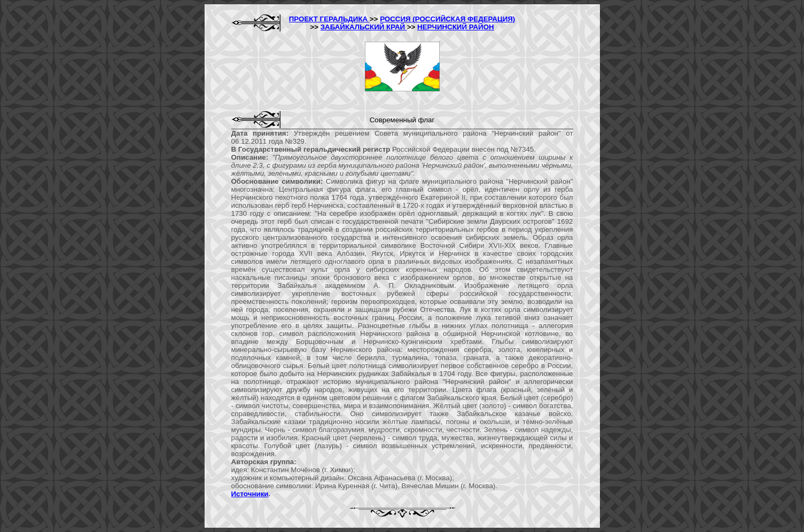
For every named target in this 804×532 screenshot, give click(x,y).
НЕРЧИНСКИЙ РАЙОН (456, 27)
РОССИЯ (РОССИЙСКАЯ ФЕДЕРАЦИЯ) (447, 19)
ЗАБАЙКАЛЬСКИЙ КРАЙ (364, 27)
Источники (250, 494)
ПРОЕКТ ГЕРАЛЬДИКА (329, 19)
